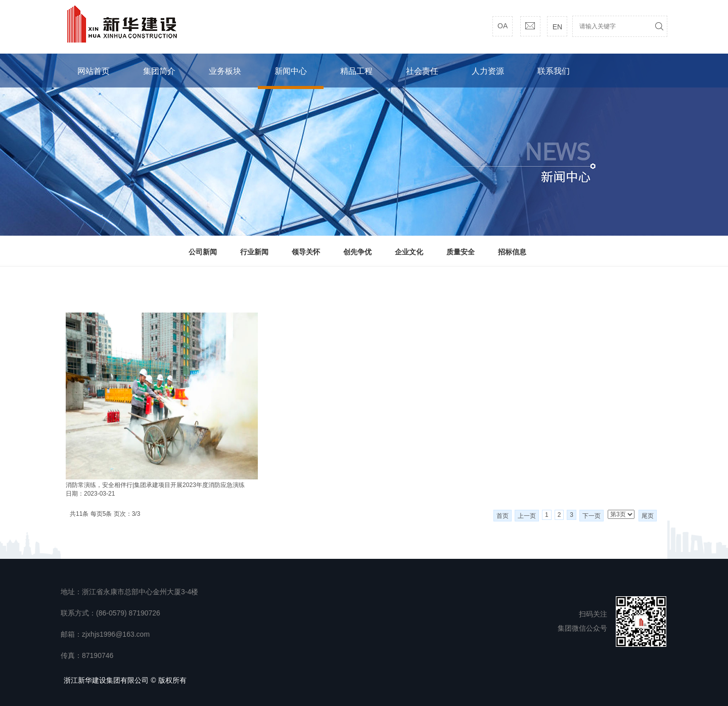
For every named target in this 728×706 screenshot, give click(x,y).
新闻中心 (291, 71)
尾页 (648, 516)
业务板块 (225, 71)
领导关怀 (306, 252)
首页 (503, 516)
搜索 (659, 26)
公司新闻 (203, 252)
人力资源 (488, 71)
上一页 (527, 516)
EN (557, 27)
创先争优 (357, 252)
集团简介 (159, 71)
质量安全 (461, 252)
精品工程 (356, 71)
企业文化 (409, 252)
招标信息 (512, 252)
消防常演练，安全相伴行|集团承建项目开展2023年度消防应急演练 (155, 485)
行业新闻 (254, 252)
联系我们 (554, 71)
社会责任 (422, 71)
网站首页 (94, 71)
